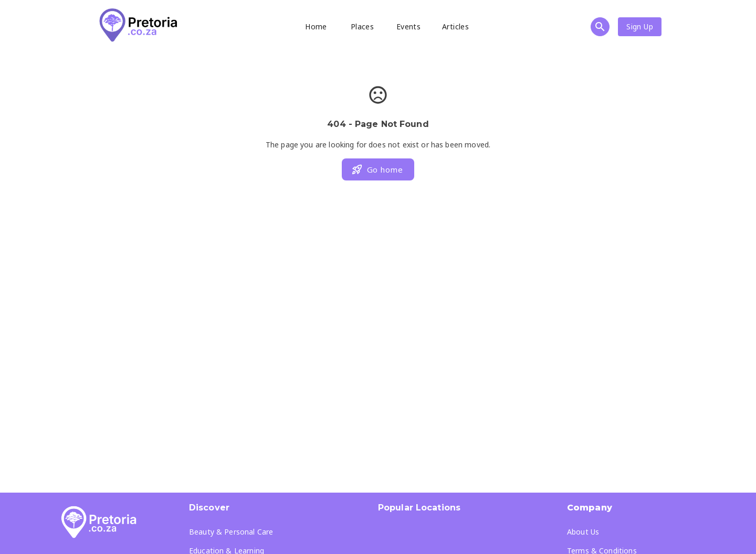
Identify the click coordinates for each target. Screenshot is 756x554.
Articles (455, 26)
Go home (377, 169)
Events (408, 26)
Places (362, 26)
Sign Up (640, 26)
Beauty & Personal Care (231, 532)
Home (316, 26)
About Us (583, 532)
